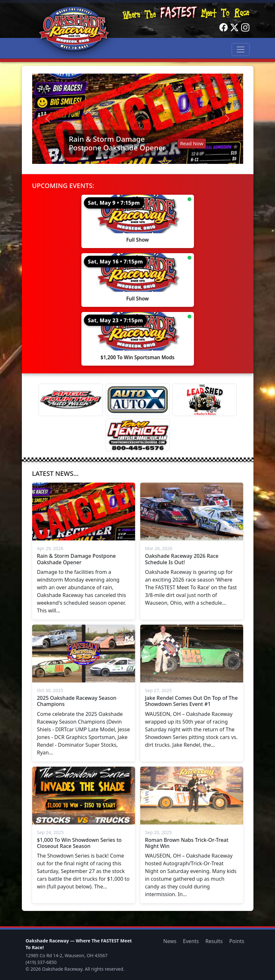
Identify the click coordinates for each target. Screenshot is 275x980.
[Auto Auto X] (138, 400)
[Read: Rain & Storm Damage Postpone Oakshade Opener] (138, 119)
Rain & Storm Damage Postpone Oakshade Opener (117, 143)
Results (214, 941)
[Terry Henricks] (138, 435)
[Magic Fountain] (71, 400)
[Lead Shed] (205, 400)
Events (191, 941)
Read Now (192, 143)
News (170, 941)
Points (237, 941)
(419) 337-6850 (41, 962)
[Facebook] (224, 28)
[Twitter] (234, 28)
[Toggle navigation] (241, 49)
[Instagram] (245, 28)
